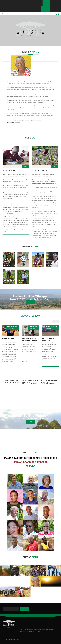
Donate (46, 3)
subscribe (25, 609)
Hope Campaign (8, 338)
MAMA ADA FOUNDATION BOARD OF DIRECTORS (31, 458)
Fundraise (45, 9)
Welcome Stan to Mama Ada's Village (29, 339)
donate (31, 302)
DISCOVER (26, 316)
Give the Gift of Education (12, 171)
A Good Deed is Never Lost (48, 339)
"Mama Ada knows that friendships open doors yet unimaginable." (37, 630)
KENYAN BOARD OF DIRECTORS (31, 462)
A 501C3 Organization (13, 639)
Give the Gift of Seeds (40, 171)
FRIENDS (30, 466)
